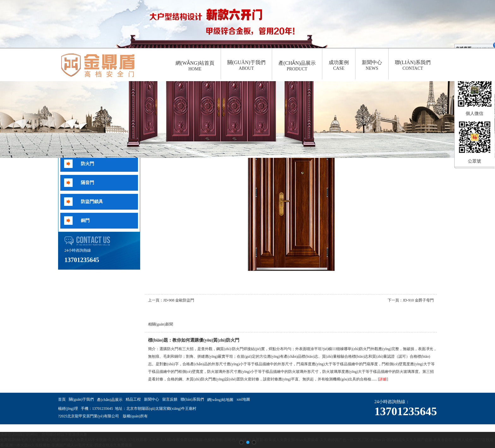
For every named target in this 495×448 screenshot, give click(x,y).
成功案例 (339, 65)
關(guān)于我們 (246, 65)
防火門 (87, 164)
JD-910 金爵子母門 (418, 300)
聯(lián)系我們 (413, 65)
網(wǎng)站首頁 (195, 66)
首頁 (62, 399)
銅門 (85, 221)
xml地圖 (243, 399)
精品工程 (133, 399)
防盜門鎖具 (92, 202)
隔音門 (87, 183)
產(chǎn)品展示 (297, 66)
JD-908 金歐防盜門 (179, 300)
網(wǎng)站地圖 (220, 400)
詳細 (383, 379)
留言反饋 (170, 399)
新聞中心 (372, 65)
